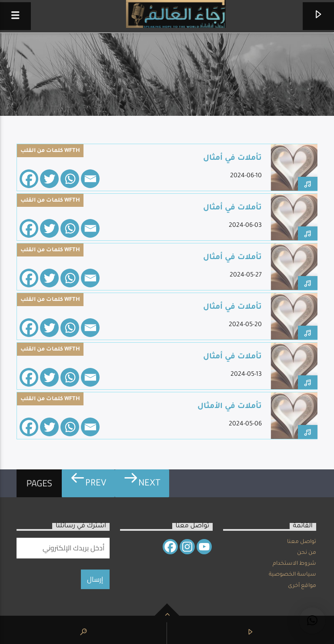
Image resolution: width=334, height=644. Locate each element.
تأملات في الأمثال (230, 407)
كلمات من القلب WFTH (50, 151)
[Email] (90, 179)
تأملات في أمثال (232, 159)
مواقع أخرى (302, 586)
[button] (312, 620)
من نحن (307, 553)
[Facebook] (29, 179)
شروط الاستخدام (294, 564)
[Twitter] (49, 179)
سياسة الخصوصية (292, 575)
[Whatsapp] (70, 179)
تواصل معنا (302, 542)
